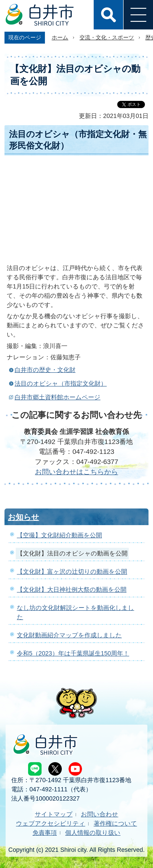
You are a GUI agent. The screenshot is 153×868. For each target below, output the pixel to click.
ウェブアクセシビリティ (51, 823)
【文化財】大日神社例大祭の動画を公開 (72, 589)
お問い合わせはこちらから (77, 472)
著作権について (115, 823)
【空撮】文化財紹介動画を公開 (59, 535)
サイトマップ (54, 814)
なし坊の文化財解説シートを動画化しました (75, 612)
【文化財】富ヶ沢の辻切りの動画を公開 (72, 572)
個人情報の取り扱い (93, 833)
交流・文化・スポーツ (107, 37)
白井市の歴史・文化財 (45, 370)
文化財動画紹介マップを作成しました (69, 635)
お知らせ (23, 517)
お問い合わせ (100, 814)
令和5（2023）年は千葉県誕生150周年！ (73, 653)
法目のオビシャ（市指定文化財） (61, 383)
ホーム (60, 37)
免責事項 (45, 833)
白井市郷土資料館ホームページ (58, 397)
